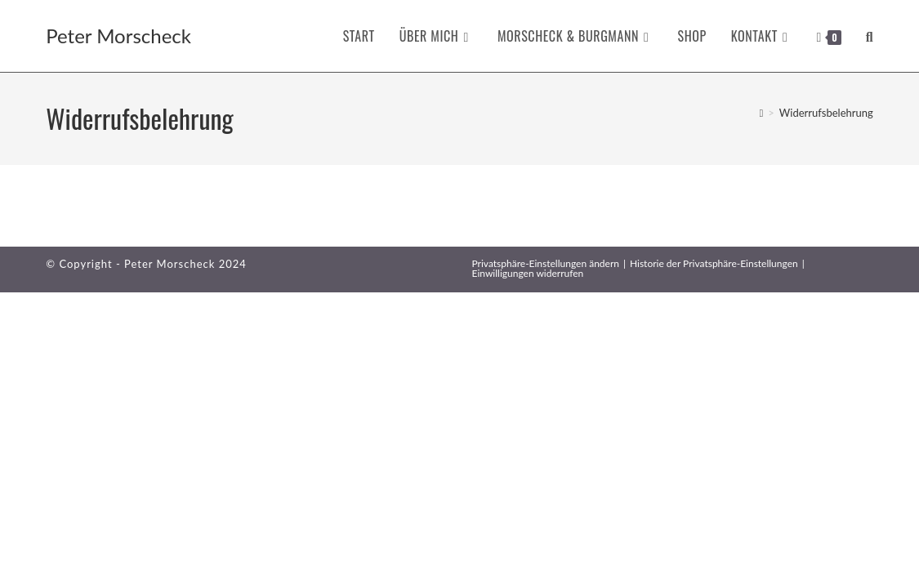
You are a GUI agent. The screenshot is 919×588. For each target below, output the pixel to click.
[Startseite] (762, 113)
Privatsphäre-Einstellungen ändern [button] (546, 263)
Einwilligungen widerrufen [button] (528, 273)
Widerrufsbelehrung (826, 113)
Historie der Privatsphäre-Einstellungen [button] (714, 263)
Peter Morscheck (118, 36)
